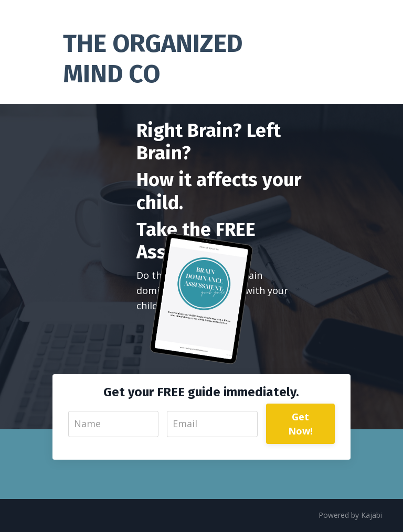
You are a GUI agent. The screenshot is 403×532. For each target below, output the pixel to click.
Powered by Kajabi (350, 515)
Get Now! (301, 424)
